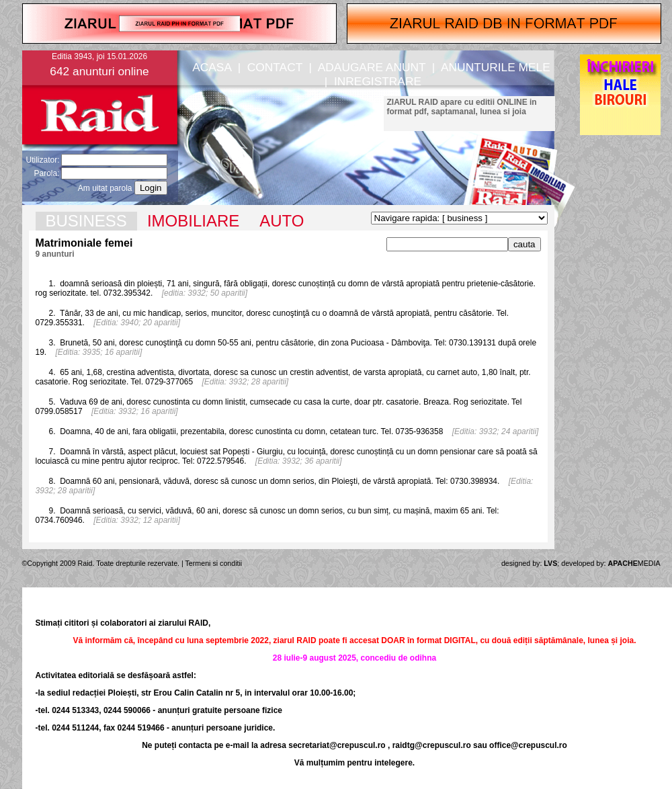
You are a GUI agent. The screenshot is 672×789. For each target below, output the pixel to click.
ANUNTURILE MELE (496, 67)
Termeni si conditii (214, 563)
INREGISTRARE (378, 81)
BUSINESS (86, 221)
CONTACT (275, 67)
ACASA (212, 67)
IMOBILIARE (193, 221)
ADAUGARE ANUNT (372, 67)
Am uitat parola (105, 188)
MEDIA (634, 563)
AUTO (282, 221)
